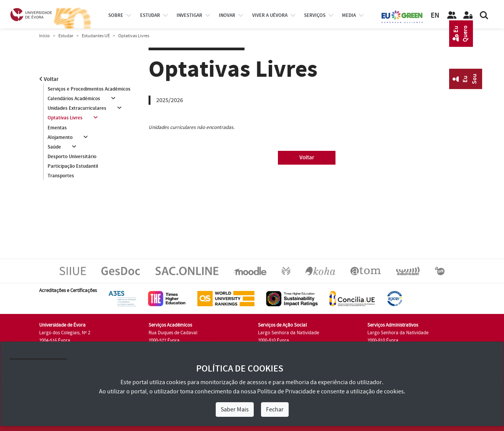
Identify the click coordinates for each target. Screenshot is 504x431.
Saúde (54, 147)
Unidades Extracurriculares (77, 108)
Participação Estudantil (73, 166)
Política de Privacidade (286, 391)
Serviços (315, 15)
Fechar (275, 410)
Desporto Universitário (72, 157)
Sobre (116, 15)
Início (45, 36)
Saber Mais (235, 410)
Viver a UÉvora (270, 15)
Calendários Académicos (74, 99)
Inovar (227, 15)
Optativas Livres (65, 118)
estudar (150, 15)
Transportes (61, 176)
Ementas (57, 128)
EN (435, 16)
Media (349, 15)
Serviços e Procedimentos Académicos (89, 89)
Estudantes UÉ (96, 36)
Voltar (49, 79)
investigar (189, 15)
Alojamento (60, 137)
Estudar (66, 36)
